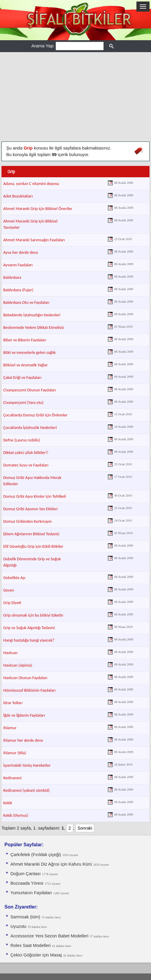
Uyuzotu (18, 926)
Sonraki (85, 828)
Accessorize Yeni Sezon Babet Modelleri (49, 936)
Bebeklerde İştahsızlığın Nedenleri (32, 315)
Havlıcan (10, 653)
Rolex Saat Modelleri (30, 945)
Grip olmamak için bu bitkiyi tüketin (33, 615)
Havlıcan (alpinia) (18, 665)
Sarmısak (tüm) (25, 917)
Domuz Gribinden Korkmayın (27, 521)
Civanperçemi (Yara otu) (23, 403)
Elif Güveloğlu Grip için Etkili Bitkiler (33, 546)
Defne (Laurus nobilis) (22, 440)
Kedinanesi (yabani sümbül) (26, 790)
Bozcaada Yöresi (27, 883)
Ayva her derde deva (21, 252)
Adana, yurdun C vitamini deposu (31, 184)
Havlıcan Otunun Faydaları (25, 678)
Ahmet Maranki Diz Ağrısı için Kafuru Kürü (51, 864)
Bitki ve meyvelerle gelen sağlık (29, 353)
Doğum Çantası (26, 874)
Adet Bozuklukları (18, 196)
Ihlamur (10, 728)
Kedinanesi (12, 778)
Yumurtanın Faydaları (31, 893)
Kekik (8, 803)
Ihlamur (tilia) (15, 753)
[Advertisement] (75, 97)
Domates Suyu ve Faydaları (26, 465)
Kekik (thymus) (16, 815)
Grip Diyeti (12, 603)
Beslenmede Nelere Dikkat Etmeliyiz (34, 328)
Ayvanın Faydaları (18, 265)
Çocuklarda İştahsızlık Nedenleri (30, 428)
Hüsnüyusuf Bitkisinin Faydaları (29, 690)
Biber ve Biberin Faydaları (25, 340)
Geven (9, 590)
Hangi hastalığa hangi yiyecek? (29, 640)
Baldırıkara (12, 277)
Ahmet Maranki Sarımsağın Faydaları (34, 240)
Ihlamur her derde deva (23, 740)
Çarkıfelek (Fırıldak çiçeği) (36, 855)
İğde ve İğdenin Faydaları (24, 715)
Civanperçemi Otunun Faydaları (30, 390)
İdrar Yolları (13, 703)
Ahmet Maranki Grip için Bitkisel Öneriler (38, 209)
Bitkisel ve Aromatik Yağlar (25, 365)
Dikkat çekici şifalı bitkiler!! (26, 453)
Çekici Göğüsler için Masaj (36, 955)
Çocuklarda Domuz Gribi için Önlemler (35, 415)
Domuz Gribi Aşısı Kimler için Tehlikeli (35, 496)
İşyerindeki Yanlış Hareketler (27, 765)
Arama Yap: (43, 46)
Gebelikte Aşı (14, 578)
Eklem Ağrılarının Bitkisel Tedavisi (31, 534)
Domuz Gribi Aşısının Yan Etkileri (30, 509)
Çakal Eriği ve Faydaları (22, 378)
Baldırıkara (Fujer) (18, 290)
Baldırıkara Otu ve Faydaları (26, 302)
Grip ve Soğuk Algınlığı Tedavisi (29, 628)
